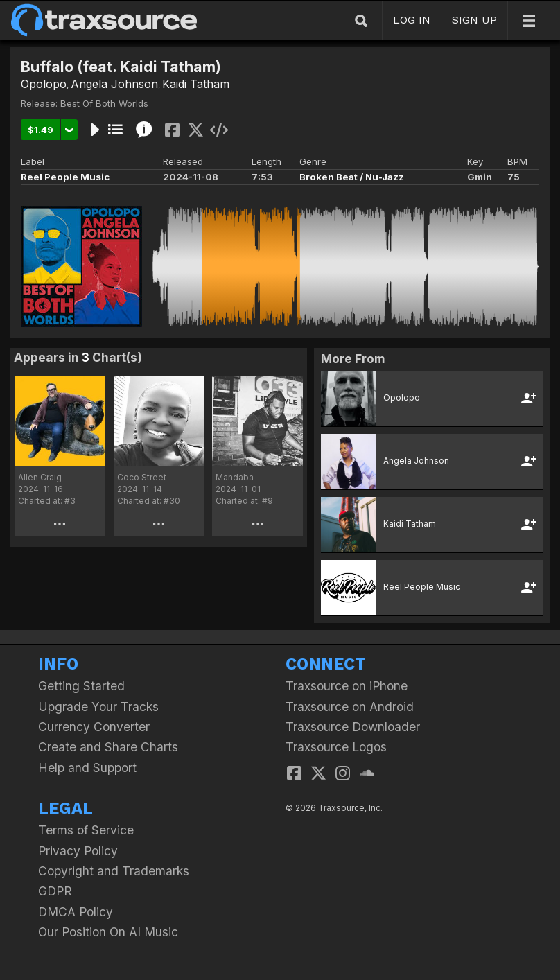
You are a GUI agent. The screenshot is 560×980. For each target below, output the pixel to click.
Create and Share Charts (108, 747)
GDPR (55, 891)
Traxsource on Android (350, 707)
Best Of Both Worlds (104, 103)
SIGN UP (474, 20)
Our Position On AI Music (108, 932)
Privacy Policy (78, 851)
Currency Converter (94, 727)
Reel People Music (65, 177)
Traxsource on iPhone (347, 686)
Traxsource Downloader (353, 727)
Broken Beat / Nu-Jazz (352, 177)
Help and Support (87, 768)
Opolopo (44, 84)
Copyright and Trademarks (114, 871)
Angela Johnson (114, 84)
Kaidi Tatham (196, 84)
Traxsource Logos (336, 747)
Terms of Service (86, 830)
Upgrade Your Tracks (98, 707)
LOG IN (412, 20)
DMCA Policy (76, 912)
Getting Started (81, 686)
